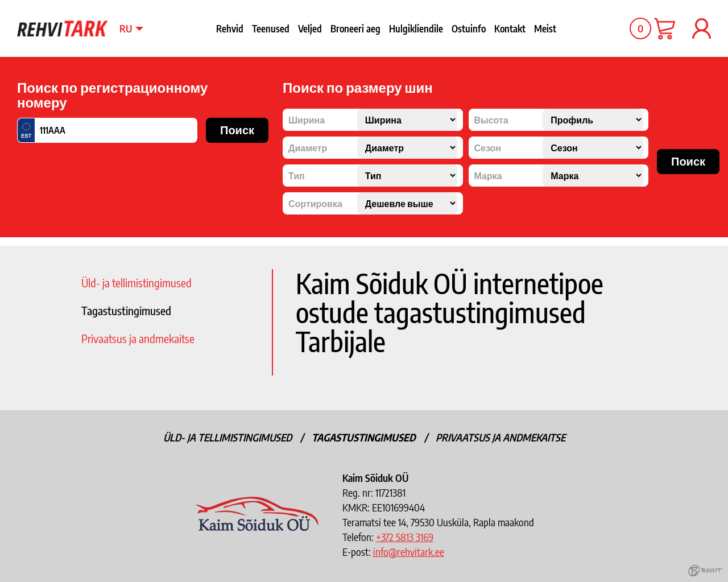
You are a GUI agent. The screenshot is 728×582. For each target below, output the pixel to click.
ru (126, 28)
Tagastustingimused (126, 310)
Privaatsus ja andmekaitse (138, 338)
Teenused (271, 28)
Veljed (310, 28)
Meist (545, 28)
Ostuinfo (469, 28)
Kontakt (510, 28)
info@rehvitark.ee (409, 552)
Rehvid (230, 28)
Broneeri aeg (355, 28)
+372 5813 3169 (405, 537)
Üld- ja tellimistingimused (136, 282)
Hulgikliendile (416, 28)
